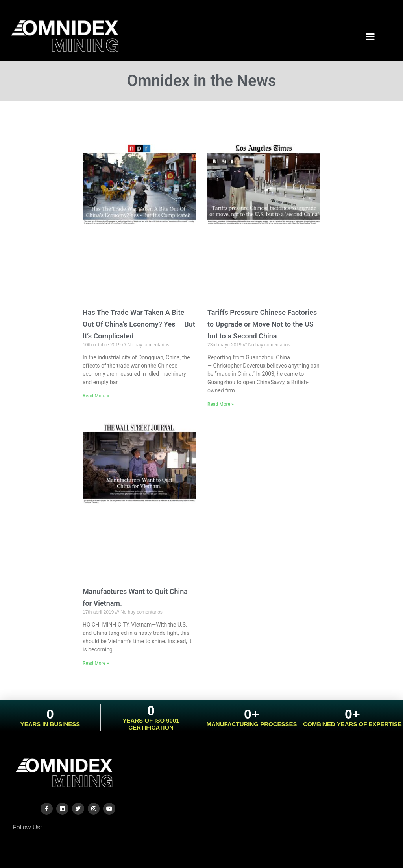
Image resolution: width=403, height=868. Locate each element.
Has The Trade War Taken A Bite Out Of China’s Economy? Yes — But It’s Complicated (139, 324)
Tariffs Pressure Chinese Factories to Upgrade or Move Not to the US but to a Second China (262, 324)
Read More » (96, 396)
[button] (370, 36)
